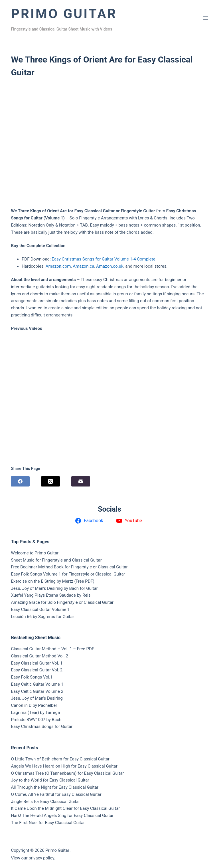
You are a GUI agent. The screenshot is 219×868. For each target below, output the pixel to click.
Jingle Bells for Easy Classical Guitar (45, 802)
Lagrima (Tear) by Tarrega (35, 712)
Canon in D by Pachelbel (34, 705)
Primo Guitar (64, 14)
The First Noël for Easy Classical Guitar (48, 823)
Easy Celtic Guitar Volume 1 (37, 684)
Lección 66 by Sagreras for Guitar (42, 617)
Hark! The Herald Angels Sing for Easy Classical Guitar (62, 815)
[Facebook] (20, 481)
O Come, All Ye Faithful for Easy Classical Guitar (56, 794)
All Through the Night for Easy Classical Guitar (55, 787)
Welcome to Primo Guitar (35, 553)
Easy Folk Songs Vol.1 (32, 677)
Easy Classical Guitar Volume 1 (40, 609)
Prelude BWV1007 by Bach (36, 720)
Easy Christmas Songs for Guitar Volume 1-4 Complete (103, 259)
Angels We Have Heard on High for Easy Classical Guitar (64, 766)
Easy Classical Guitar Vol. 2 (37, 670)
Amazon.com (58, 266)
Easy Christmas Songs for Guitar (42, 726)
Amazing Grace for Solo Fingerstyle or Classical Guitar (62, 602)
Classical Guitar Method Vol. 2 (39, 656)
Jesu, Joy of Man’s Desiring (37, 698)
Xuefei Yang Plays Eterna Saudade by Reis (51, 595)
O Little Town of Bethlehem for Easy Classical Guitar (60, 759)
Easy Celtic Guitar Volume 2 (37, 691)
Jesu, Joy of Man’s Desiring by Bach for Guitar (54, 588)
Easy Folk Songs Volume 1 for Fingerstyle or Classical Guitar (68, 574)
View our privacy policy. (33, 858)
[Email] (81, 481)
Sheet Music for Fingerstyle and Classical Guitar (56, 560)
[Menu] (206, 18)
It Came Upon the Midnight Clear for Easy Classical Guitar (65, 808)
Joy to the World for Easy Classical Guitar (50, 780)
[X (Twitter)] (50, 481)
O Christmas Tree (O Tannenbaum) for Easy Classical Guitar (67, 773)
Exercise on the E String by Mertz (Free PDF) (53, 581)
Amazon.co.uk (110, 266)
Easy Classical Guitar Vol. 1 (37, 663)
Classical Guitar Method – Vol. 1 (41, 649)
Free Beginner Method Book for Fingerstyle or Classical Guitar (69, 567)
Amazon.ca (83, 266)
